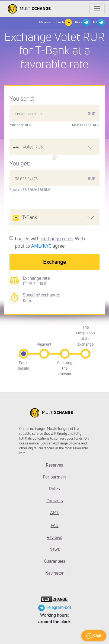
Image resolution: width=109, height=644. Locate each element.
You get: (20, 163)
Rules (54, 489)
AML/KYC (41, 246)
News (82, 22)
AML (54, 512)
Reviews (54, 537)
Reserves (54, 465)
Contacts (55, 501)
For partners (55, 477)
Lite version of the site (55, 22)
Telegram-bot (55, 607)
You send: (22, 99)
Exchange (54, 262)
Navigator (54, 573)
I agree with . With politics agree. (50, 242)
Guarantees (55, 561)
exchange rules (57, 238)
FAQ (55, 525)
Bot (99, 22)
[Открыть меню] (97, 9)
